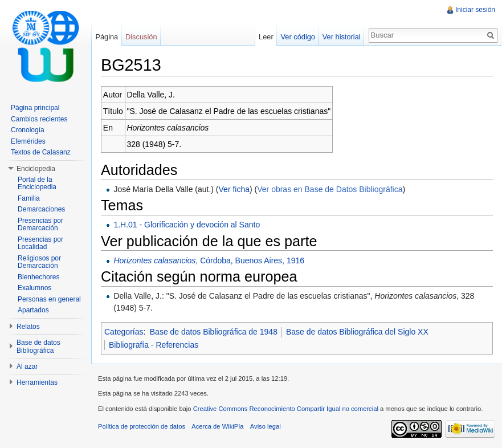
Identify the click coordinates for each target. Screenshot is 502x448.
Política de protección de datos (142, 426)
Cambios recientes (39, 119)
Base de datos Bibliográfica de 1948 (214, 332)
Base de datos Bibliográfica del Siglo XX (357, 332)
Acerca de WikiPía (217, 426)
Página (107, 37)
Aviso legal (266, 426)
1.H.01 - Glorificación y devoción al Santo (187, 225)
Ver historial (342, 37)
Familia (29, 198)
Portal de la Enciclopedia (37, 184)
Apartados (33, 310)
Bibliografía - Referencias (154, 345)
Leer (266, 37)
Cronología (28, 130)
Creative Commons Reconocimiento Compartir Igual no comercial (286, 409)
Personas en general (49, 299)
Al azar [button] (27, 366)
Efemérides (28, 141)
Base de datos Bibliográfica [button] (38, 347)
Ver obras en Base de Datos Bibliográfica (330, 189)
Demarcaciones (41, 209)
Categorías (124, 332)
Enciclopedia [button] (36, 169)
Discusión (141, 37)
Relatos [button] (28, 327)
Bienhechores (38, 277)
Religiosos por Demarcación (39, 262)
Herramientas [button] (37, 382)
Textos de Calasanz (41, 152)
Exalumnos (34, 288)
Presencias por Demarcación (40, 225)
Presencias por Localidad (40, 243)
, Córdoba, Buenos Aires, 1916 (209, 260)
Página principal (35, 108)
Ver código (297, 37)
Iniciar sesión (475, 10)
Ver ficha (234, 189)
